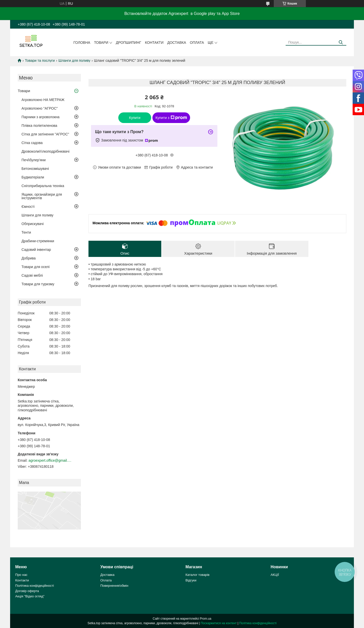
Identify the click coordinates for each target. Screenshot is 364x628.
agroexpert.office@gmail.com (50, 460)
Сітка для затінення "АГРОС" (45, 134)
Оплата (197, 43)
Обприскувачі (33, 224)
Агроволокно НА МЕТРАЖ (43, 100)
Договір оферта (27, 591)
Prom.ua (206, 619)
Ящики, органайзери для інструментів (42, 196)
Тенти (26, 232)
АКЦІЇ (275, 575)
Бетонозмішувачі (35, 169)
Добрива (29, 258)
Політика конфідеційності (35, 586)
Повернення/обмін (114, 586)
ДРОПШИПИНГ (128, 43)
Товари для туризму (38, 284)
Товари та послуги (40, 60)
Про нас (21, 575)
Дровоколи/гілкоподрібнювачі (45, 151)
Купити (135, 118)
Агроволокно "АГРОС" (40, 108)
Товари (101, 43)
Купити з (171, 118)
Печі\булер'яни (34, 160)
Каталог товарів (198, 575)
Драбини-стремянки (38, 241)
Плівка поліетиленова (39, 126)
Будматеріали (33, 177)
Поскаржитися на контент (219, 623)
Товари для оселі (36, 267)
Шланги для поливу (74, 60)
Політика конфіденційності (258, 623)
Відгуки (191, 580)
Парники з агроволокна (40, 117)
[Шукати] (341, 42)
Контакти (154, 43)
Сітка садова (32, 143)
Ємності (28, 207)
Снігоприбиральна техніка (43, 186)
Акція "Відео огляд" (30, 596)
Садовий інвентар (36, 250)
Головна (82, 43)
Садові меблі (32, 275)
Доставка (177, 43)
